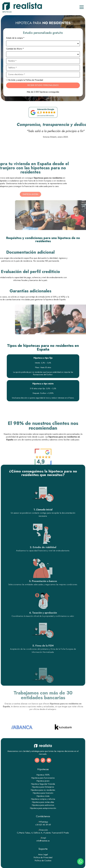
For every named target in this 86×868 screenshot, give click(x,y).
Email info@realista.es (43, 839)
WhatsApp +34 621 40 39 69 (43, 823)
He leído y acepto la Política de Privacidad (26, 80)
